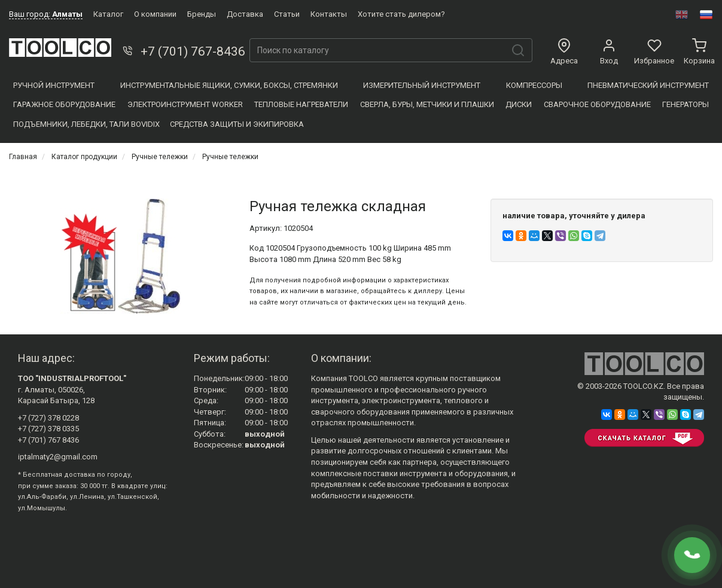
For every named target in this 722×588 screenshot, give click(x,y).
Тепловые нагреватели (301, 104)
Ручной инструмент (54, 85)
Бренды (202, 14)
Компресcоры (534, 85)
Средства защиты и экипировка (237, 124)
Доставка (245, 14)
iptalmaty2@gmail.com (58, 457)
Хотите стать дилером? (401, 14)
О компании (155, 14)
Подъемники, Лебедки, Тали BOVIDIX (86, 124)
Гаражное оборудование (64, 104)
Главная (23, 157)
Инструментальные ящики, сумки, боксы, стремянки (229, 85)
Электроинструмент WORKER (185, 104)
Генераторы (686, 104)
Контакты (329, 14)
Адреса (564, 52)
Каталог (108, 14)
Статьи (287, 14)
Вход (609, 52)
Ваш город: (46, 14)
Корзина (699, 52)
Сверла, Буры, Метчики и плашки (427, 104)
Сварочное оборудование (597, 104)
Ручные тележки (160, 157)
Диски (519, 104)
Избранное (654, 52)
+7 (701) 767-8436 (183, 51)
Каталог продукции (84, 157)
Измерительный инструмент (422, 85)
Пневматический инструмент (648, 85)
